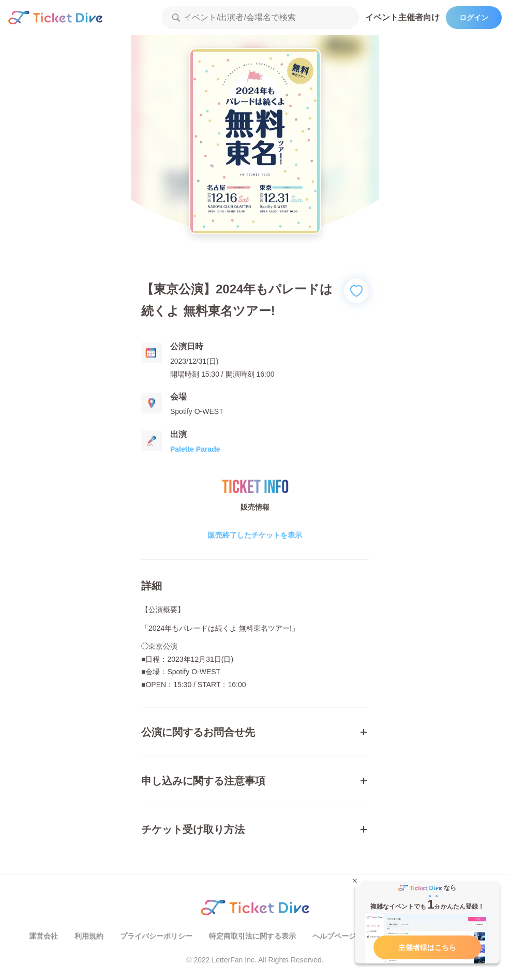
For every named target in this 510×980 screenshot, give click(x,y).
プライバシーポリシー (156, 936)
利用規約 (89, 936)
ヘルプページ (334, 936)
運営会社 (43, 936)
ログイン (474, 18)
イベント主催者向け (402, 17)
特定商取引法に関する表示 (252, 936)
